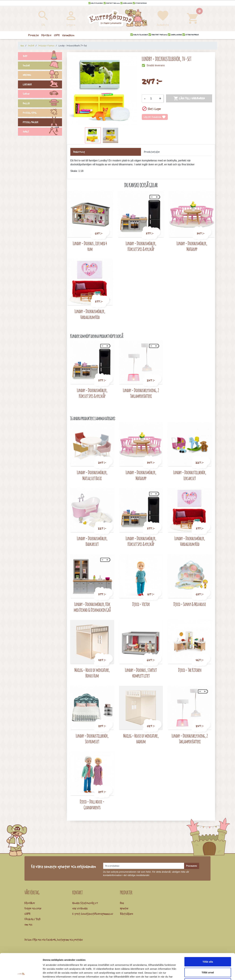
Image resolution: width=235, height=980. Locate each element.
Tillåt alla (208, 937)
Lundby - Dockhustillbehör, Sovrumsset (92, 739)
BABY (42, 57)
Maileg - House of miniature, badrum (141, 739)
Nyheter (124, 908)
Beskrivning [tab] (79, 152)
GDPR (27, 914)
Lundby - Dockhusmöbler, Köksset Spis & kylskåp (141, 246)
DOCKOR (42, 66)
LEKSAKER (42, 85)
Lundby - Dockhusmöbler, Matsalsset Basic (92, 475)
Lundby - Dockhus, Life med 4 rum (90, 246)
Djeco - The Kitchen (190, 670)
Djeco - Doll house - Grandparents (92, 804)
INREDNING (42, 75)
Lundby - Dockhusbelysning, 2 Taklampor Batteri (141, 393)
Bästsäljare (126, 914)
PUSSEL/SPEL (42, 113)
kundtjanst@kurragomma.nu (97, 914)
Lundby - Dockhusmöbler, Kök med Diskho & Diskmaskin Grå (92, 607)
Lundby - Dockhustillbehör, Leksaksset (190, 475)
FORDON (42, 94)
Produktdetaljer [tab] (152, 152)
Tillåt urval (208, 948)
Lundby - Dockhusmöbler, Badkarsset (92, 541)
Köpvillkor (30, 903)
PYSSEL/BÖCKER (42, 123)
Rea (122, 903)
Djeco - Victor (141, 604)
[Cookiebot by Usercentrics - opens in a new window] (21, 974)
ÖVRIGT (42, 132)
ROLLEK (42, 104)
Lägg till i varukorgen (189, 98)
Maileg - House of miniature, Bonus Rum (92, 673)
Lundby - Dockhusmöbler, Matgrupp (192, 246)
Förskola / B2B (32, 919)
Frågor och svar (33, 908)
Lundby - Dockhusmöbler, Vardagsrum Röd (90, 314)
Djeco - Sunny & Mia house (190, 604)
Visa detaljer (177, 974)
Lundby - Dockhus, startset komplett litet (141, 673)
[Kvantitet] (152, 99)
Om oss (28, 924)
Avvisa (208, 959)
